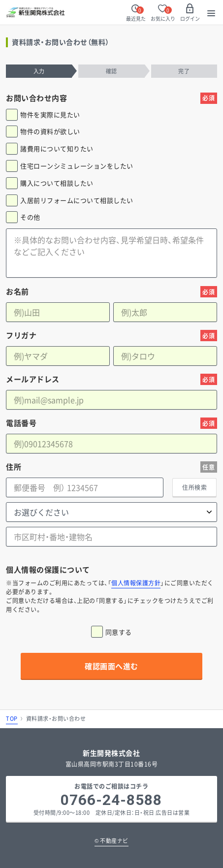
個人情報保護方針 (136, 583)
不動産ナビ (111, 841)
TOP (12, 719)
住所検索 (194, 487)
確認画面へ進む (111, 666)
